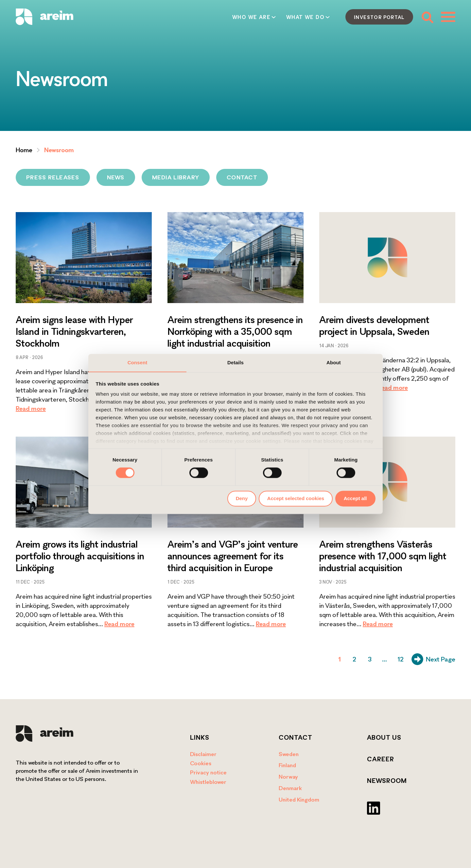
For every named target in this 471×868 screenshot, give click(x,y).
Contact (315, 17)
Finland (287, 765)
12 (401, 659)
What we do (211, 17)
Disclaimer (203, 754)
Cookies (201, 763)
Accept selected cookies (296, 498)
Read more (31, 408)
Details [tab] (235, 362)
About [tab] (334, 362)
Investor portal (379, 17)
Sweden (289, 754)
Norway (288, 777)
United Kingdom (299, 799)
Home (24, 150)
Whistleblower (208, 782)
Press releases (53, 177)
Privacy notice (208, 772)
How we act (266, 17)
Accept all (355, 498)
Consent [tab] (138, 362)
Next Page (433, 659)
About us (384, 737)
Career (381, 759)
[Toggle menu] (448, 17)
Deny (242, 498)
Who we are (157, 17)
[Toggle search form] (427, 17)
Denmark (290, 788)
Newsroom (387, 781)
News (116, 177)
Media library (176, 177)
